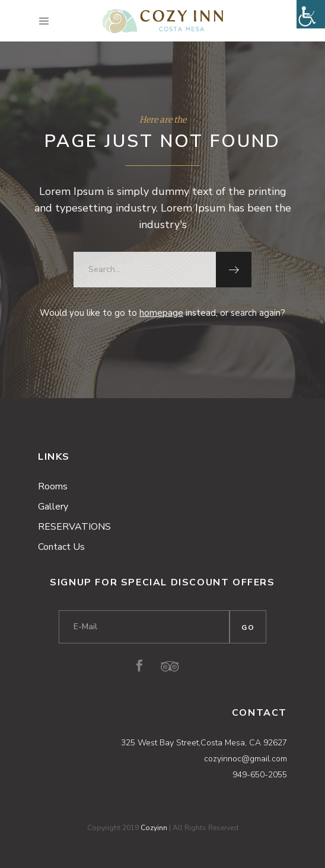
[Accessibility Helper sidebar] (311, 14)
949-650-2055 (260, 775)
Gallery (53, 507)
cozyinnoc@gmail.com (246, 759)
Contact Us (61, 547)
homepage (161, 313)
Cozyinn (154, 828)
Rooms (53, 486)
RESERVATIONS (74, 527)
